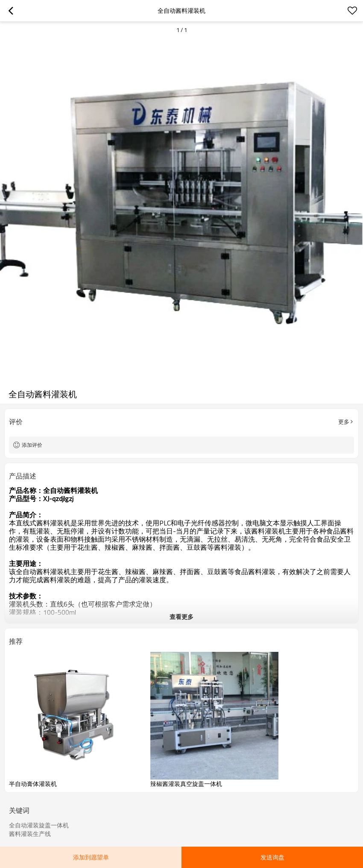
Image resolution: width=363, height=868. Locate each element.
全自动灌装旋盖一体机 (39, 825)
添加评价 (32, 445)
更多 (344, 422)
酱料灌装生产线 (30, 834)
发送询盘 (272, 857)
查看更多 (181, 617)
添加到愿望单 (91, 857)
